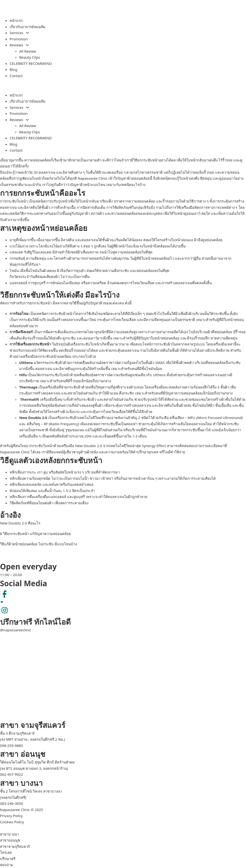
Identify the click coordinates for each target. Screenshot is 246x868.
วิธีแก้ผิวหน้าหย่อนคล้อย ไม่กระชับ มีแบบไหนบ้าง (38, 544)
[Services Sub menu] (28, 33)
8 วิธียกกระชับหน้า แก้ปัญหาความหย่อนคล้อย (35, 534)
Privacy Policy (11, 816)
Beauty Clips (30, 57)
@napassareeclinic (16, 630)
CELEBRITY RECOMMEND (31, 63)
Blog (13, 69)
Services (16, 33)
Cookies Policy (12, 822)
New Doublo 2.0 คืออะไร (20, 523)
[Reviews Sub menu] (27, 45)
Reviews (16, 45)
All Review (28, 51)
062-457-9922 (11, 774)
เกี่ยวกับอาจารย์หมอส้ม (28, 27)
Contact (16, 76)
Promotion (19, 39)
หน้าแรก (16, 20)
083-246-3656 (11, 803)
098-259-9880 (11, 745)
